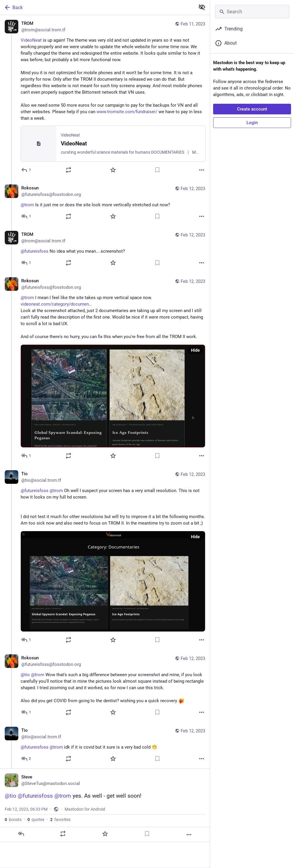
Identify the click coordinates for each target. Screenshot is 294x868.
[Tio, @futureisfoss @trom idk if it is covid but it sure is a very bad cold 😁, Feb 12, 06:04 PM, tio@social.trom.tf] (105, 745)
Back (13, 7)
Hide (195, 350)
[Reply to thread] (26, 216)
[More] (202, 170)
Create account (252, 109)
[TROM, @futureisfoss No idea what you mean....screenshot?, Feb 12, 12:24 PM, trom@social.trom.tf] (105, 249)
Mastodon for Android (85, 809)
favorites (60, 820)
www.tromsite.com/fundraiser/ (127, 112)
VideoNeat (31, 40)
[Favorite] (113, 170)
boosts (13, 820)
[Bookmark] (157, 170)
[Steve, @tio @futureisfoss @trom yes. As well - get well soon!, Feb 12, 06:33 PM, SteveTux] (105, 805)
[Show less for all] (202, 7)
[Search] (252, 12)
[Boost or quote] (68, 170)
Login (252, 123)
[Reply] (26, 170)
